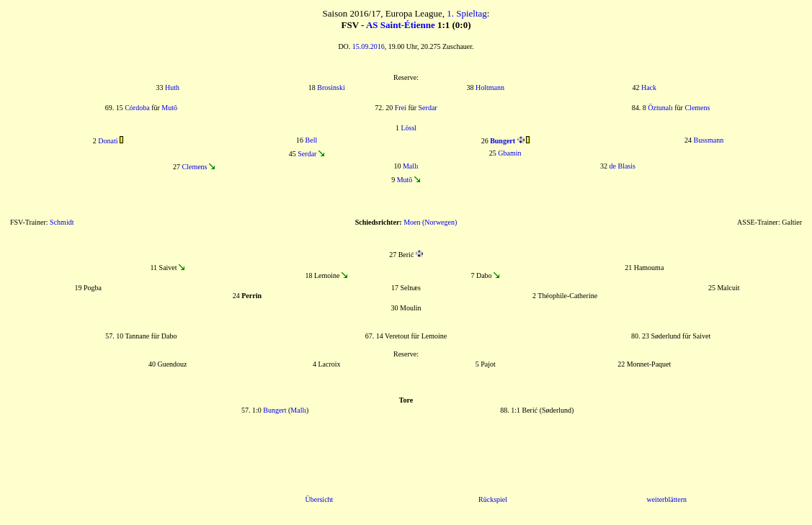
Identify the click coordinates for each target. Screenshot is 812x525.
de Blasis (623, 166)
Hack (649, 87)
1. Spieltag (467, 13)
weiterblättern (666, 499)
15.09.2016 (369, 46)
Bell (312, 140)
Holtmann (490, 87)
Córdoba (137, 108)
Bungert (275, 410)
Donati (108, 141)
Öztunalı (660, 108)
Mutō (169, 108)
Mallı (411, 166)
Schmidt (62, 222)
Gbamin (509, 153)
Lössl (409, 128)
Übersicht (319, 499)
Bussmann (709, 140)
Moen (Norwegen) (430, 222)
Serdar (428, 108)
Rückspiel (493, 499)
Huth (172, 87)
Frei (401, 108)
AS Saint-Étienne (401, 25)
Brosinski (331, 87)
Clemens (697, 108)
